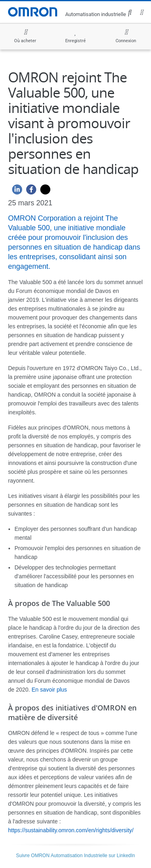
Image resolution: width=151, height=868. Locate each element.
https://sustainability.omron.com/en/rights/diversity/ (71, 830)
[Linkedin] (15, 191)
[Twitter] (43, 191)
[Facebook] (29, 191)
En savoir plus (49, 690)
